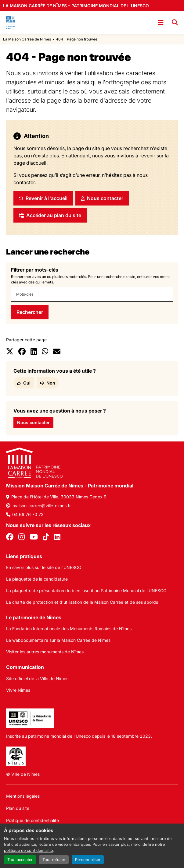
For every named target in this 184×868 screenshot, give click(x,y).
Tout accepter (20, 860)
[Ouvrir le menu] (161, 23)
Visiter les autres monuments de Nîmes (45, 652)
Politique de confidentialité (32, 820)
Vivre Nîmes (18, 690)
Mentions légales (23, 796)
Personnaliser (88, 860)
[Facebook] (10, 538)
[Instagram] (22, 538)
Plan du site (18, 808)
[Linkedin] (57, 538)
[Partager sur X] (10, 352)
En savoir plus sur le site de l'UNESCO (44, 567)
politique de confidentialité (28, 850)
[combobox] (92, 294)
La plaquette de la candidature (37, 579)
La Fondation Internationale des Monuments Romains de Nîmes (69, 629)
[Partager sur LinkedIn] (34, 352)
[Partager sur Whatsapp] (45, 352)
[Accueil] (11, 23)
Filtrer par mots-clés (35, 270)
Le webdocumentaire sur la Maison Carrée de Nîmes (58, 640)
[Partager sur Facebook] (22, 352)
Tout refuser (54, 860)
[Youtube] (34, 538)
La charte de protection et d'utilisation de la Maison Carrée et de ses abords (82, 602)
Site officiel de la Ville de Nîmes (37, 678)
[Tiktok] (46, 538)
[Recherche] (175, 23)
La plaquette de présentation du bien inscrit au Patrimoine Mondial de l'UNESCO (86, 590)
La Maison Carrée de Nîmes (27, 39)
